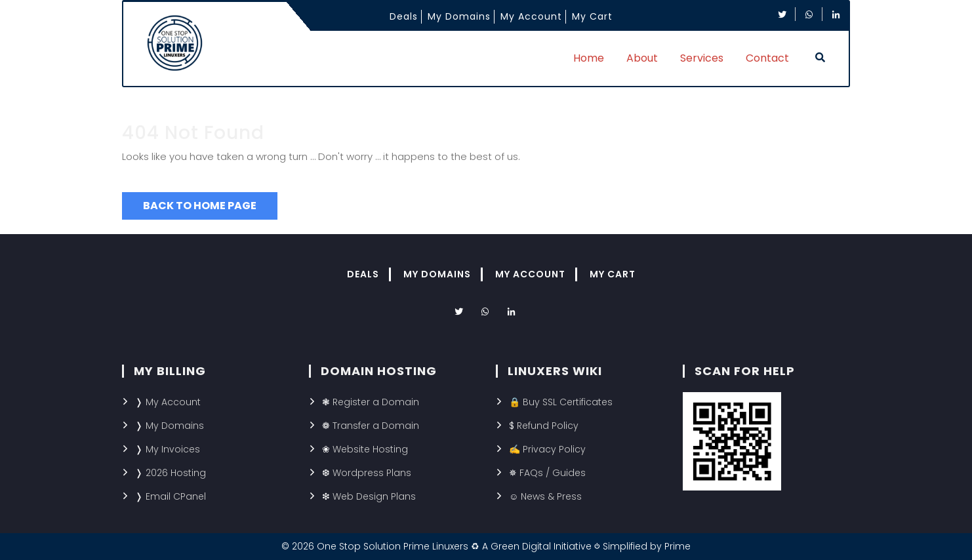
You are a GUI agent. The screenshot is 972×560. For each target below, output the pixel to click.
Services (702, 58)
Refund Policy (548, 426)
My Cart (592, 16)
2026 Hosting (176, 473)
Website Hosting (370, 449)
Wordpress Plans (372, 473)
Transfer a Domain (376, 426)
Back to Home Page (200, 206)
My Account (531, 16)
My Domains (459, 16)
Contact (767, 58)
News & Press (551, 496)
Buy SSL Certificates (568, 402)
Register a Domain (376, 402)
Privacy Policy (554, 449)
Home (589, 58)
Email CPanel (176, 496)
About (642, 58)
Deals (404, 16)
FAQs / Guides (553, 473)
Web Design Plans (374, 496)
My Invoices (173, 449)
